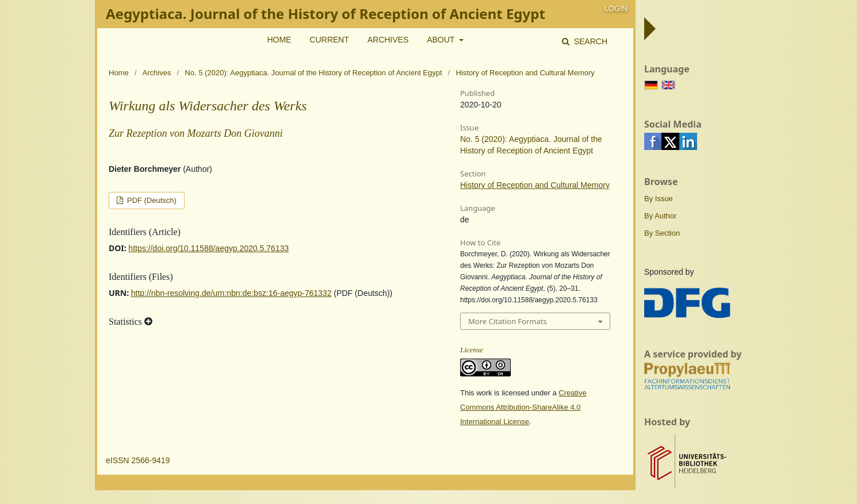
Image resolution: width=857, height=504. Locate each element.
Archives (388, 40)
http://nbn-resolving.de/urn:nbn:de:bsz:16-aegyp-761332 (232, 293)
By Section (662, 233)
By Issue (659, 199)
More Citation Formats (508, 321)
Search (590, 41)
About (442, 40)
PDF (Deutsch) (151, 200)
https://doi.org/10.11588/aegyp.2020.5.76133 (208, 248)
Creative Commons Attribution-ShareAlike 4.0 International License (523, 407)
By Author (660, 216)
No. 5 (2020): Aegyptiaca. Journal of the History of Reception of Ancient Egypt (313, 73)
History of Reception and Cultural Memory (535, 185)
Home (279, 40)
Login (616, 8)
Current (329, 40)
